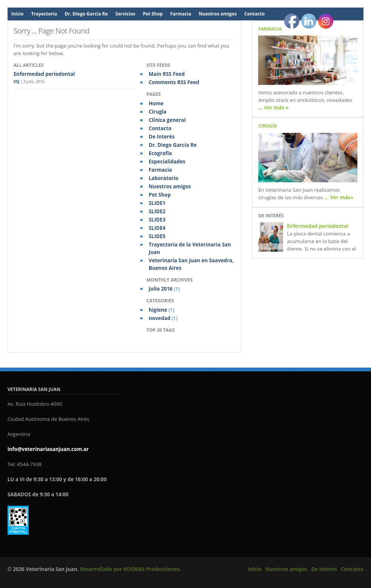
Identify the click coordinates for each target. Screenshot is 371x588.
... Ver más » (273, 108)
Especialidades (167, 162)
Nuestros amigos (218, 14)
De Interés (162, 137)
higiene (158, 310)
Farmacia (181, 14)
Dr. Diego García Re (86, 14)
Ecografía (160, 153)
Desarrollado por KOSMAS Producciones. (131, 569)
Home (156, 103)
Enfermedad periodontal (44, 74)
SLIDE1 (157, 203)
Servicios (125, 14)
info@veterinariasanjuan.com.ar (48, 449)
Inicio (18, 14)
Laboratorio (164, 178)
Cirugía (158, 112)
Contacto (254, 14)
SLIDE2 (157, 211)
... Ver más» (339, 197)
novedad (159, 318)
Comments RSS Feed (174, 82)
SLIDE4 (157, 228)
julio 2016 (161, 289)
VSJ (16, 82)
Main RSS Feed (167, 74)
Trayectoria (44, 14)
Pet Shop (153, 14)
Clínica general (167, 120)
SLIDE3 (157, 220)
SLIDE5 (157, 236)
